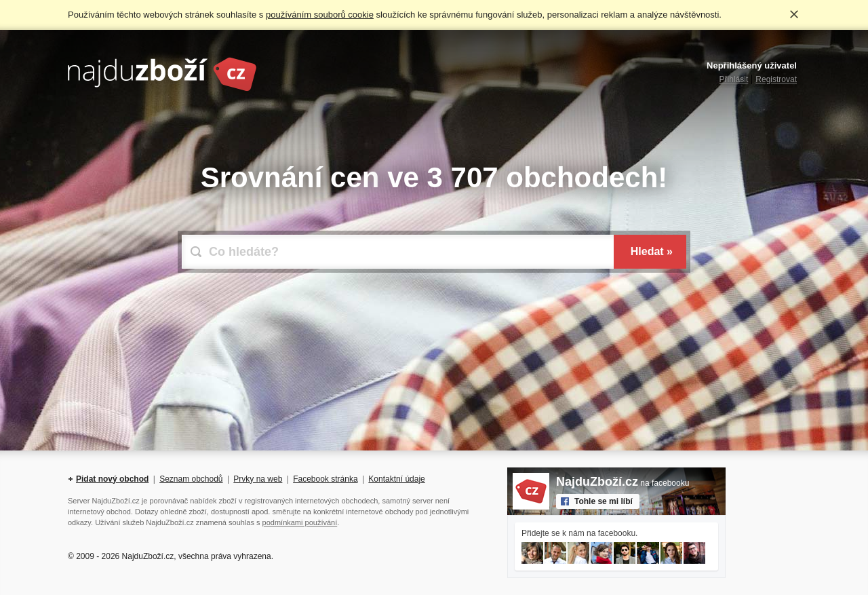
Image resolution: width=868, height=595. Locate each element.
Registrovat (776, 79)
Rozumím (794, 14)
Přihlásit (734, 79)
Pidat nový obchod (112, 479)
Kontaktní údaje (396, 479)
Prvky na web (258, 479)
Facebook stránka (325, 479)
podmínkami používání (300, 522)
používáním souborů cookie (320, 15)
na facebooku (623, 483)
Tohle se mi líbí (604, 501)
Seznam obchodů (191, 479)
